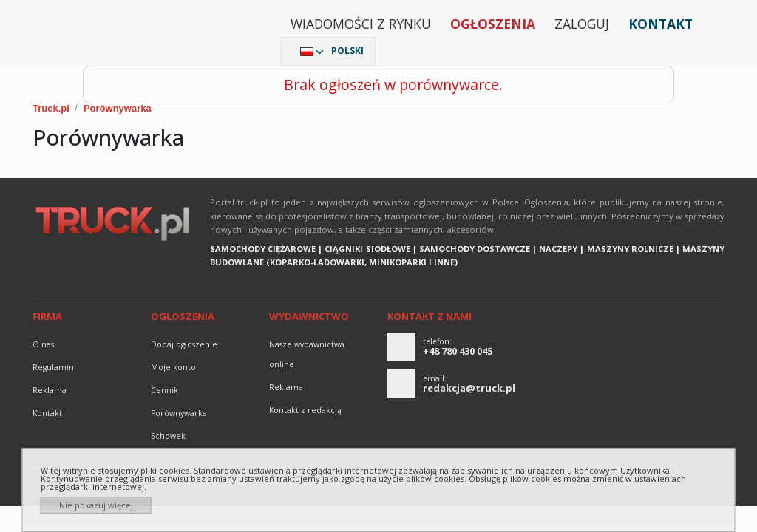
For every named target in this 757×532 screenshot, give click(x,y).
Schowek (168, 436)
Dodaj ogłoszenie (184, 344)
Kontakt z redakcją (305, 410)
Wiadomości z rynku (361, 24)
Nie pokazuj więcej (96, 505)
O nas (43, 344)
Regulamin (53, 367)
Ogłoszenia (493, 24)
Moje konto (173, 367)
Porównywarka (118, 108)
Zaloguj (582, 24)
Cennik (164, 390)
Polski (347, 51)
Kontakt (661, 24)
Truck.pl (51, 108)
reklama (50, 390)
